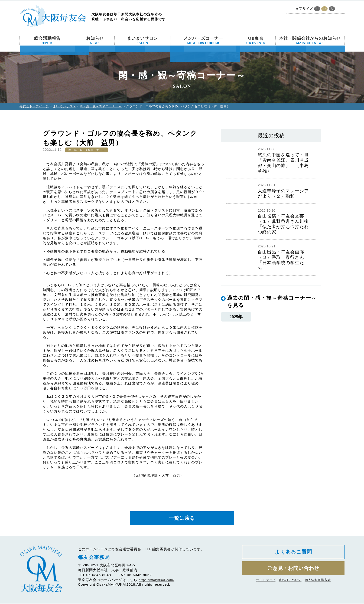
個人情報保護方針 (318, 582)
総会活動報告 (47, 40)
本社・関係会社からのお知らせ (310, 40)
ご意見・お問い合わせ (293, 570)
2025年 (236, 317)
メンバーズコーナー (203, 40)
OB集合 (256, 40)
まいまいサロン (142, 40)
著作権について (290, 582)
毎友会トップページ (34, 106)
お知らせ (95, 40)
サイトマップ (266, 582)
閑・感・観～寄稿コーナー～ (101, 106)
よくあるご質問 (293, 553)
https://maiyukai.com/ (156, 580)
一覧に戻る (182, 519)
